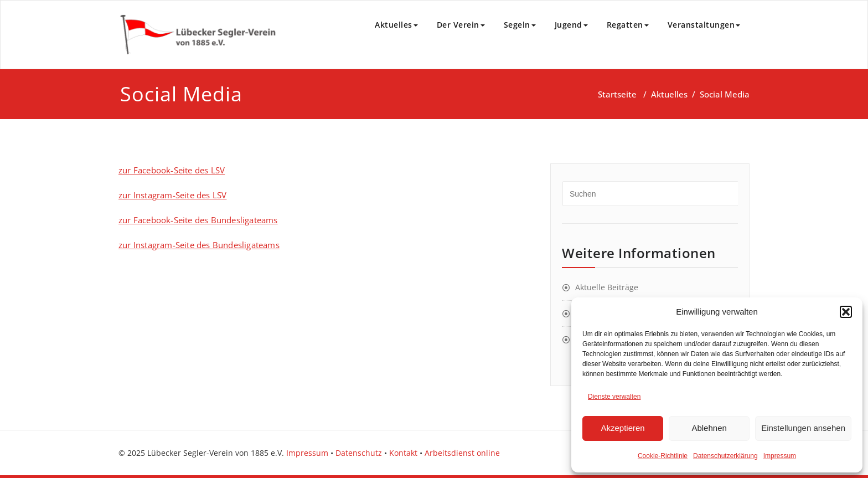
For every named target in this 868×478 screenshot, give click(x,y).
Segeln (520, 25)
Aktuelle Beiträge (607, 287)
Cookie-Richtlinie (663, 456)
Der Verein (461, 25)
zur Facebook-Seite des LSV (172, 170)
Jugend (571, 25)
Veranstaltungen (704, 25)
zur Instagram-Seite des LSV (172, 195)
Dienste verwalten (614, 397)
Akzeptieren (622, 428)
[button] (846, 312)
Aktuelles (396, 25)
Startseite (617, 94)
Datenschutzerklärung (725, 456)
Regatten (628, 25)
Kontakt (403, 453)
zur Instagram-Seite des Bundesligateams (199, 245)
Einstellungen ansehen (803, 428)
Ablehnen (709, 428)
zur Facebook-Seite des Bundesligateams (198, 220)
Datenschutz (359, 453)
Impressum (780, 456)
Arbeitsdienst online (462, 453)
